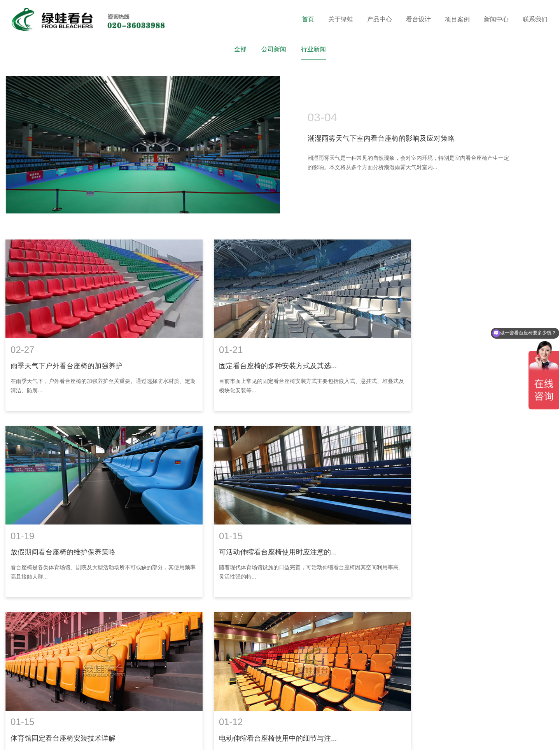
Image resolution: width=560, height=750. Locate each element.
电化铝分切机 (151, 738)
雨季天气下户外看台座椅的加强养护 (66, 355)
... (320, 599)
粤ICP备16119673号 (194, 729)
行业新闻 (313, 49)
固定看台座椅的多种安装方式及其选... (255, 355)
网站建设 (255, 738)
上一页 (200, 599)
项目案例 (457, 19)
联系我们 (535, 19)
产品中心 (380, 19)
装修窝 (44, 738)
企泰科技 (283, 738)
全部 (240, 49)
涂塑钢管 (65, 738)
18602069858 (237, 692)
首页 (308, 19)
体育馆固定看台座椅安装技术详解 (249, 530)
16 (337, 599)
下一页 (360, 599)
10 (302, 599)
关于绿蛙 (341, 19)
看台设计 (418, 19)
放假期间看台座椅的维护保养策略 (436, 355)
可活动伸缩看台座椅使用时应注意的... (69, 530)
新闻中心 (496, 19)
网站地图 (234, 729)
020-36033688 (182, 692)
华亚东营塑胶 (93, 738)
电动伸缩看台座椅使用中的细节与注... (442, 530)
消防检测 (180, 738)
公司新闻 (274, 49)
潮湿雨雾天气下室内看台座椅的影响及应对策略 (381, 139)
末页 (385, 599)
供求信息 (122, 738)
